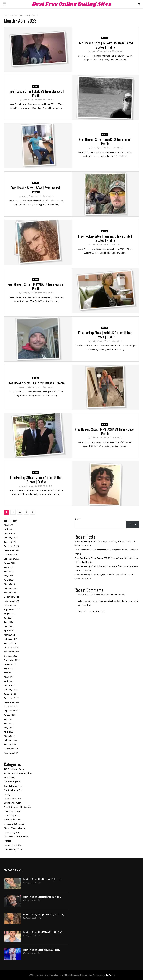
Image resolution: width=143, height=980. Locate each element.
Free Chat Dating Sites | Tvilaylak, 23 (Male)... (42, 950)
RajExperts (111, 975)
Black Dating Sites (12, 782)
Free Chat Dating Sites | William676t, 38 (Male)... (43, 932)
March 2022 (9, 736)
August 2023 (10, 665)
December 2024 (11, 597)
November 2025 (11, 551)
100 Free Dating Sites (14, 769)
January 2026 (10, 542)
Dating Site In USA (12, 799)
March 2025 (9, 584)
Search (78, 519)
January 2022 (10, 745)
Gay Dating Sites (12, 816)
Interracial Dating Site (14, 824)
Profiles (105, 38)
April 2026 (9, 529)
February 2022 (10, 740)
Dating (7, 795)
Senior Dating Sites (13, 849)
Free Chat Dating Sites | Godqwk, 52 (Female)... (43, 879)
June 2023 (9, 673)
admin (93, 51)
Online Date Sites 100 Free (16, 837)
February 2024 (11, 639)
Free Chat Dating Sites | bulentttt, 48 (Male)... (42, 897)
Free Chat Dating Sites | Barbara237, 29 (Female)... (44, 914)
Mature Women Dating (15, 828)
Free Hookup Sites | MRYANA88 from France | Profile (36, 286)
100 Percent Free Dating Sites (18, 773)
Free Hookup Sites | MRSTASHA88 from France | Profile (105, 431)
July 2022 (8, 719)
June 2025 (9, 572)
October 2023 (10, 656)
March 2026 (9, 534)
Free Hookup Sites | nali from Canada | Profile (36, 383)
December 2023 (11, 648)
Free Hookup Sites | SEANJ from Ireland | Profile (36, 190)
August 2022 (10, 715)
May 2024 (9, 627)
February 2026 (10, 538)
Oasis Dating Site (12, 833)
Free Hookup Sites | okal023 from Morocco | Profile (36, 93)
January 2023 (10, 694)
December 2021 (11, 749)
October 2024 (11, 605)
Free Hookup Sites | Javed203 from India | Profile (105, 142)
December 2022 (11, 698)
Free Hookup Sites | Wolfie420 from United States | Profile (105, 335)
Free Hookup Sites (13, 811)
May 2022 (8, 728)
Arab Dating (9, 778)
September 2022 (12, 711)
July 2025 (8, 567)
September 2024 (12, 610)
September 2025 (12, 559)
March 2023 (9, 686)
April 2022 (9, 732)
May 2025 (8, 576)
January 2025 (10, 593)
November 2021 (11, 753)
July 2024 (8, 618)
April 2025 (9, 580)
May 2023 (8, 677)
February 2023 (10, 690)
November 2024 (12, 601)
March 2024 (9, 635)
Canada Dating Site (13, 786)
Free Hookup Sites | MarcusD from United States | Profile (36, 480)
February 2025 (10, 589)
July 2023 (8, 669)
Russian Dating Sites (13, 845)
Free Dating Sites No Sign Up (17, 807)
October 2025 (10, 555)
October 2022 (10, 707)
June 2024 (9, 622)
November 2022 (11, 702)
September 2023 (12, 660)
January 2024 (10, 643)
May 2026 (8, 525)
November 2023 (11, 652)
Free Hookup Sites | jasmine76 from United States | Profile (105, 238)
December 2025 (11, 546)
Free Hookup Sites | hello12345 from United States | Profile (105, 45)
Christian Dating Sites (14, 790)
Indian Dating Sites (13, 820)
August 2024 (10, 614)
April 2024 (9, 631)
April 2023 (9, 681)
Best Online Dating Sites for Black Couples (106, 595)
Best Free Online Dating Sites (72, 4)
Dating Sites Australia (14, 803)
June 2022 (9, 724)
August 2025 (10, 563)
